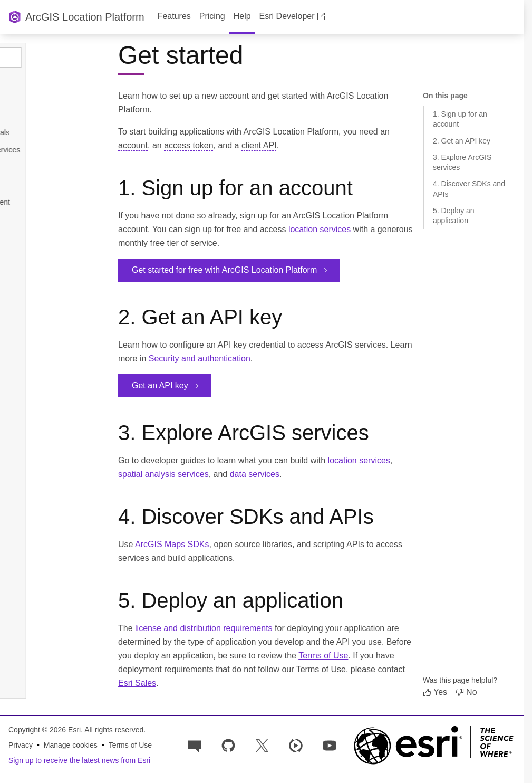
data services (255, 474)
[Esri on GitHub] (228, 745)
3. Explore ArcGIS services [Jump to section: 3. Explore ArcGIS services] (462, 162)
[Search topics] (59, 58)
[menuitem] (174, 17)
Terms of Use (323, 656)
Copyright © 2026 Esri (45, 730)
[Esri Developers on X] (262, 745)
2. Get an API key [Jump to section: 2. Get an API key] (462, 141)
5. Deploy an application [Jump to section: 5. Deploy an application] (454, 216)
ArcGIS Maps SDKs (172, 544)
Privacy (21, 745)
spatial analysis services (163, 474)
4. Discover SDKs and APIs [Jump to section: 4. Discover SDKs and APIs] (469, 189)
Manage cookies (71, 745)
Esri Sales (137, 683)
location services (320, 229)
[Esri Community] (195, 745)
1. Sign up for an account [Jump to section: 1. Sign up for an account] (460, 119)
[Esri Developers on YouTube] (330, 745)
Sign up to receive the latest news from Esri (79, 760)
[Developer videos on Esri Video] (296, 745)
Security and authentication (200, 359)
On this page (445, 96)
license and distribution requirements (204, 628)
